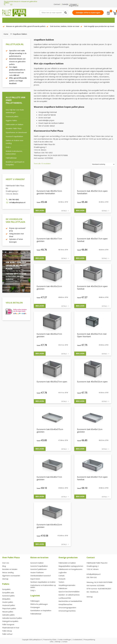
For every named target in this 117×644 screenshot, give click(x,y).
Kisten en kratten (39, 558)
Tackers (61, 582)
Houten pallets (8, 602)
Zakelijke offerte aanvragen (88, 13)
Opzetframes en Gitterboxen (16, 133)
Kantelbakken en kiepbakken (41, 611)
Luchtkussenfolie (65, 598)
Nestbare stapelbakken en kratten (43, 582)
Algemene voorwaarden (11, 576)
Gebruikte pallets (8, 615)
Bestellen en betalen (10, 570)
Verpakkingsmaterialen (67, 586)
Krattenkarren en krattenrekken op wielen (43, 587)
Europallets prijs (8, 593)
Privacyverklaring (89, 640)
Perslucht (62, 579)
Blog (4, 566)
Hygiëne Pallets (11, 121)
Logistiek (35, 596)
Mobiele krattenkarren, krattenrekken (14, 153)
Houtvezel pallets (12, 117)
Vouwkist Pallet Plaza (14, 129)
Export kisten (35, 579)
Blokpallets (6, 599)
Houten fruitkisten (37, 573)
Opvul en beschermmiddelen (69, 592)
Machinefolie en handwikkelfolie (70, 601)
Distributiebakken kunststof (41, 576)
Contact (57, 5)
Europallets (6, 590)
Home (6, 34)
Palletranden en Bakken (14, 125)
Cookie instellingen (65, 640)
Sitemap (5, 579)
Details (64, 211)
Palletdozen (63, 589)
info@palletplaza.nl (94, 574)
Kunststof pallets (9, 596)
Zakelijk (65, 5)
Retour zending (8, 573)
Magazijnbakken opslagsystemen (71, 566)
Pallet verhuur (7, 634)
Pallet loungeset (8, 625)
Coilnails (62, 576)
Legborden (63, 573)
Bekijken (40, 211)
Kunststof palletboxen (39, 570)
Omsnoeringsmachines (67, 611)
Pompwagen (35, 608)
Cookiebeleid (77, 640)
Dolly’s (8, 147)
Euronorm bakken (37, 563)
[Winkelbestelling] (103, 164)
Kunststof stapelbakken (14, 137)
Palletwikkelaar (11, 158)
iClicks (54, 640)
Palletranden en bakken (67, 563)
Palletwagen (35, 601)
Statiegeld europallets (10, 622)
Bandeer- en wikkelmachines (69, 595)
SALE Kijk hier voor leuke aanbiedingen (15, 111)
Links (52, 642)
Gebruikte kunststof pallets (12, 618)
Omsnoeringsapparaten (67, 608)
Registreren (74, 6)
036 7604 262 (92, 578)
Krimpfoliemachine (65, 605)
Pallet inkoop (7, 631)
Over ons (6, 563)
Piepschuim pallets (9, 609)
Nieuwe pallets (8, 612)
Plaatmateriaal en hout (11, 628)
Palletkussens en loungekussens (70, 570)
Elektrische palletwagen (39, 604)
